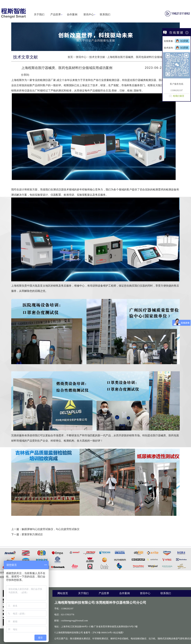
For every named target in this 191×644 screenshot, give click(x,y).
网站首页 (63, 593)
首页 (70, 57)
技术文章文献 (97, 57)
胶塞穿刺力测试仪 (32, 534)
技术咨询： (177, 48)
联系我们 (105, 15)
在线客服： (177, 41)
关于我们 (39, 15)
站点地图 (118, 633)
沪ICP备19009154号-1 (103, 633)
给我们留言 (179, 96)
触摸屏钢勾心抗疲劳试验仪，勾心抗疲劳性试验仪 (51, 529)
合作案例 (72, 15)
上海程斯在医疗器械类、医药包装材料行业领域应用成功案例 (143, 57)
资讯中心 (89, 15)
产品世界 (56, 15)
